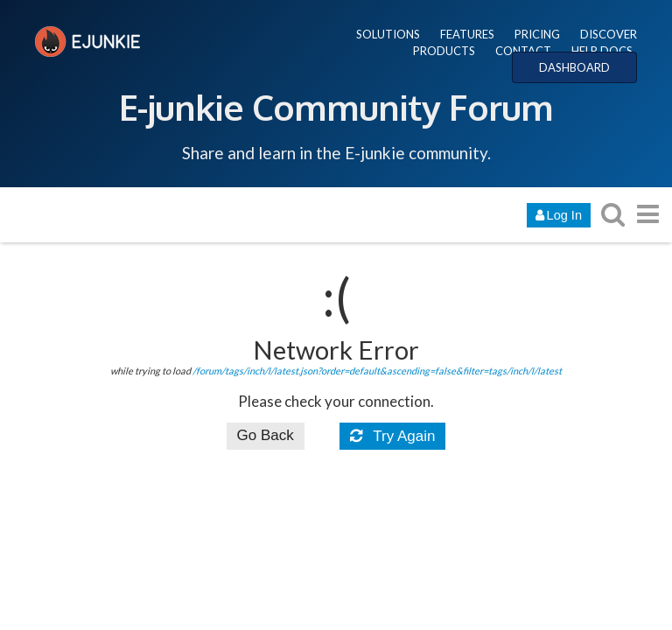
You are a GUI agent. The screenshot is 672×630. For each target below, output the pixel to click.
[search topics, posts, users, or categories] (612, 214)
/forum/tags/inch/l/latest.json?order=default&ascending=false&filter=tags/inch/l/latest (377, 371)
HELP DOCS (602, 51)
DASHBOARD (574, 67)
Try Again (393, 436)
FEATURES (467, 34)
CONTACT (523, 51)
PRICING (537, 34)
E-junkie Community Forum (336, 107)
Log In (559, 215)
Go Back (266, 435)
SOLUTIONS (388, 34)
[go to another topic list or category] (647, 214)
